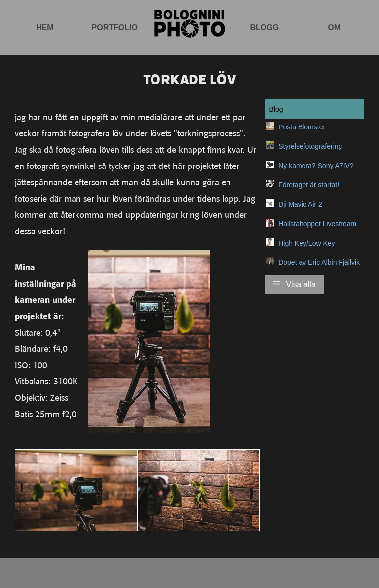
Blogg (264, 27)
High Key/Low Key (306, 243)
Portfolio (115, 27)
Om (334, 27)
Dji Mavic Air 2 (300, 204)
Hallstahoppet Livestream (317, 224)
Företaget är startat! (309, 185)
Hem (45, 27)
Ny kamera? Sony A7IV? (316, 166)
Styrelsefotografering (310, 146)
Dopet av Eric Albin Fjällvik (319, 262)
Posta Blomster (302, 127)
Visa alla (294, 284)
